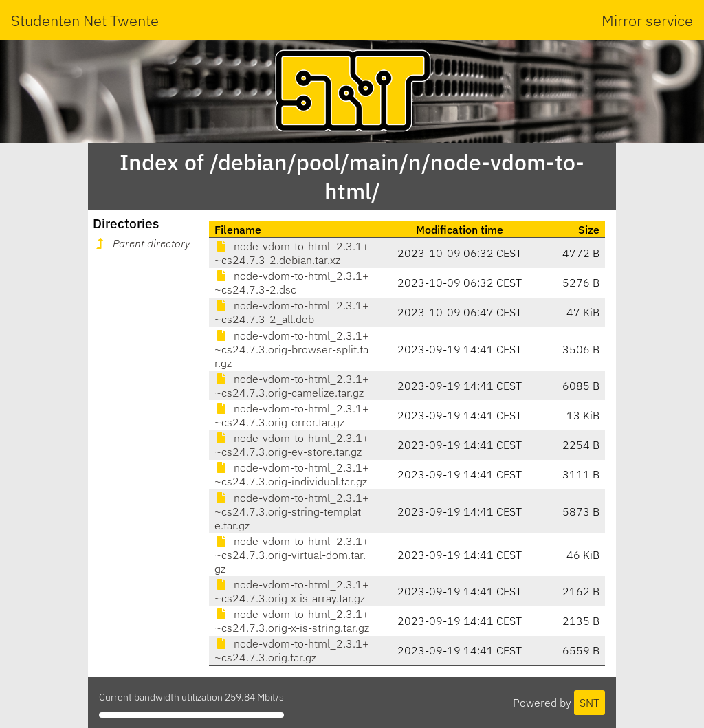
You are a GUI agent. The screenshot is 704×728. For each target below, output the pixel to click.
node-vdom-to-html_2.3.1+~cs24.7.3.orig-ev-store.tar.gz (292, 445)
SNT (590, 703)
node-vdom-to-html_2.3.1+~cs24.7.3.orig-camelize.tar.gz (292, 386)
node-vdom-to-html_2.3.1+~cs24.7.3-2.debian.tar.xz (292, 253)
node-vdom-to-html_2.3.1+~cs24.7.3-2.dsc (292, 283)
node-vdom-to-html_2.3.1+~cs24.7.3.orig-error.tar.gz (292, 415)
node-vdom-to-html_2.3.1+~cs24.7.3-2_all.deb (292, 312)
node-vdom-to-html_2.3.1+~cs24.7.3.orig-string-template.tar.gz (292, 511)
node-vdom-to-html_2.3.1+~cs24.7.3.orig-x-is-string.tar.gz (292, 621)
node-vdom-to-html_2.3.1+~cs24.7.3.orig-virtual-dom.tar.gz (292, 555)
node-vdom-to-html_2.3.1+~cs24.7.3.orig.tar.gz (292, 650)
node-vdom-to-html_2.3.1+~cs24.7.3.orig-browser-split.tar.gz (292, 349)
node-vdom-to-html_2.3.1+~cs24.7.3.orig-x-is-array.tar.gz (292, 591)
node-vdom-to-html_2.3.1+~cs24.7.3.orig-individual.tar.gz (292, 474)
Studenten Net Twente (85, 20)
